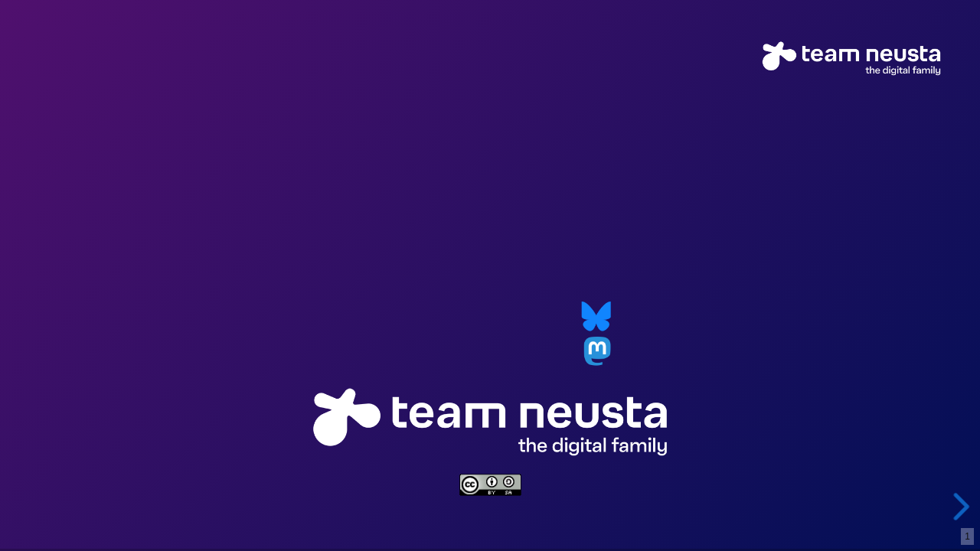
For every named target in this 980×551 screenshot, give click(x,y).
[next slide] (956, 507)
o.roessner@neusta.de (451, 316)
